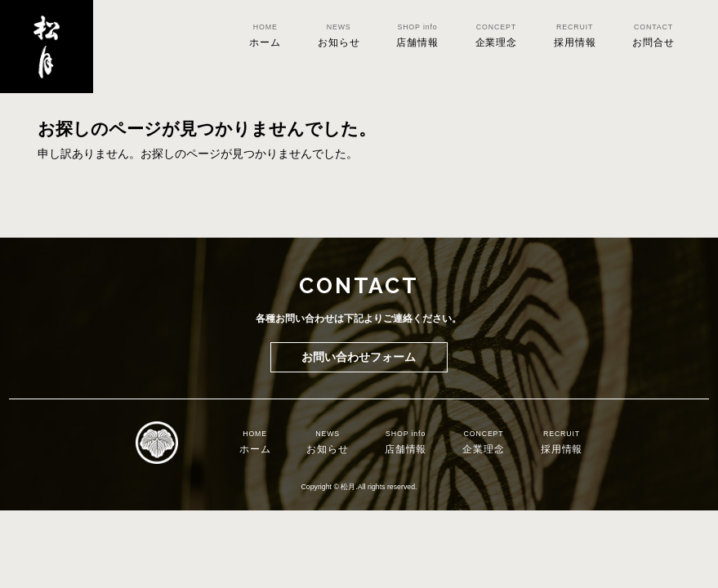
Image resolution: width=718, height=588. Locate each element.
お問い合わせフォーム (359, 357)
